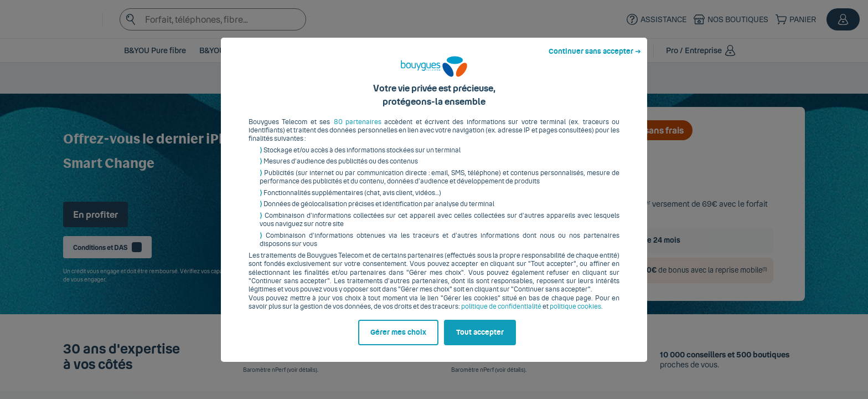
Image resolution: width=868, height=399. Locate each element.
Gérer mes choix (398, 341)
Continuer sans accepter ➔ (595, 60)
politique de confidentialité (501, 315)
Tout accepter (480, 341)
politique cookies (575, 315)
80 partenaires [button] (358, 130)
